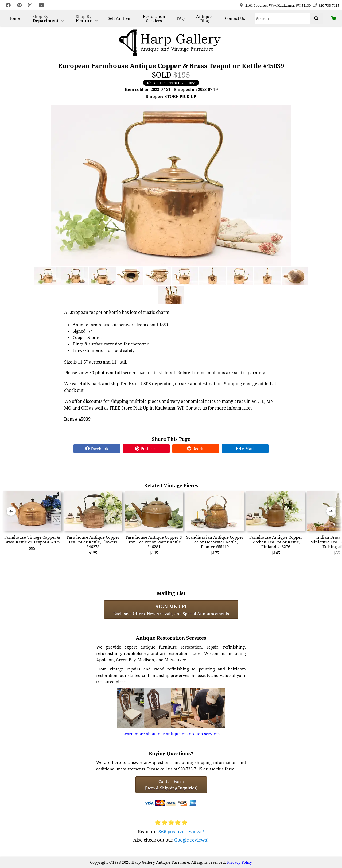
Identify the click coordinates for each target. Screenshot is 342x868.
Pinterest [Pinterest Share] (146, 449)
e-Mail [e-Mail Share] (245, 449)
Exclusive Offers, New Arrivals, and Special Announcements (171, 609)
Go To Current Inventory (171, 83)
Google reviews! (191, 840)
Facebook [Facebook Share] (97, 449)
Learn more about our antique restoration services (171, 734)
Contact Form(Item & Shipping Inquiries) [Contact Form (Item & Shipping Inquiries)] (171, 785)
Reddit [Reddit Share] (196, 449)
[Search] (282, 18)
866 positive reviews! (181, 832)
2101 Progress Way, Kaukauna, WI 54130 (278, 5)
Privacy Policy (240, 862)
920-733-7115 (329, 5)
